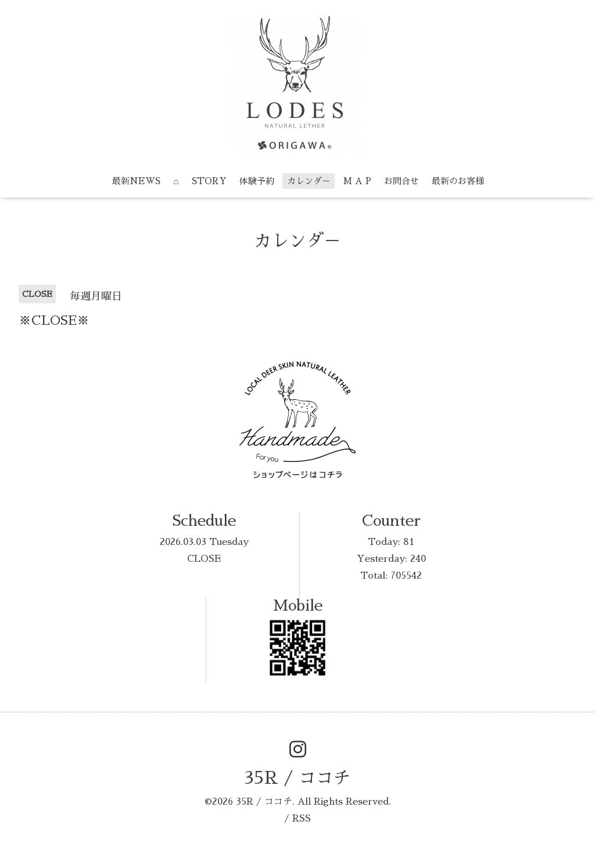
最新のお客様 (458, 181)
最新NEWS (136, 181)
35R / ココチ (297, 778)
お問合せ (402, 181)
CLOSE (204, 559)
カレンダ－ (309, 181)
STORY (209, 181)
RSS (302, 819)
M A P (357, 181)
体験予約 (257, 181)
